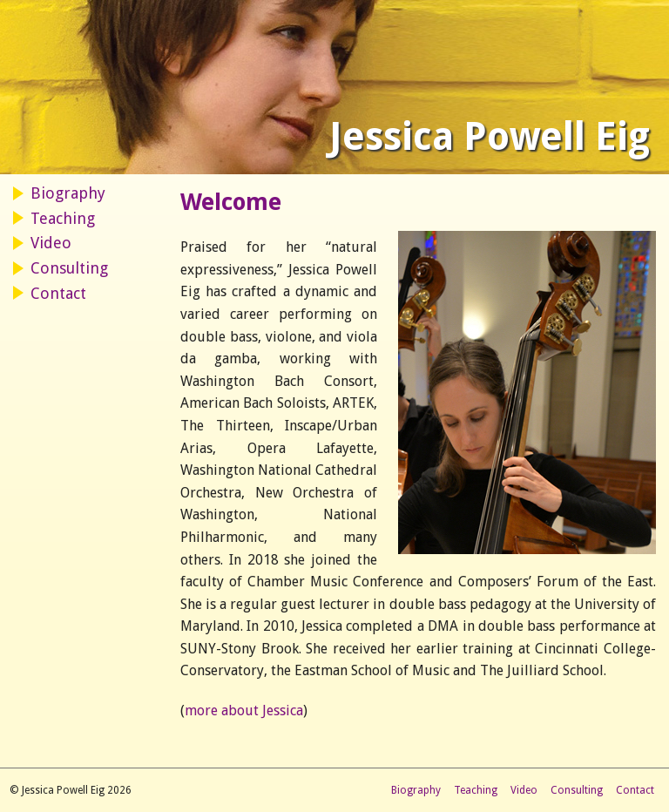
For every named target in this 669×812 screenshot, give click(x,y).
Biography (68, 193)
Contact (58, 293)
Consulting (69, 268)
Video (51, 243)
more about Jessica (244, 710)
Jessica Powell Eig (490, 137)
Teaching (63, 218)
